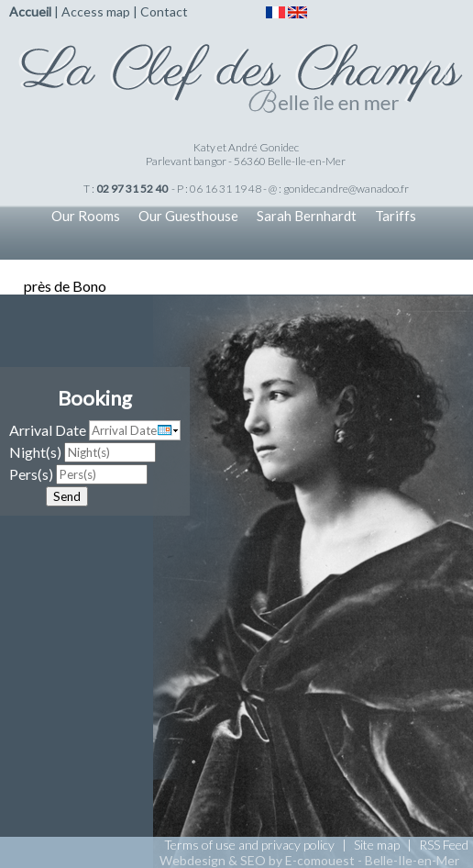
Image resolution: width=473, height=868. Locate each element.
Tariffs (396, 216)
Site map (377, 845)
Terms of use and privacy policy (249, 845)
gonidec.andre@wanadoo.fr (346, 189)
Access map (96, 11)
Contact (164, 11)
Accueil (30, 11)
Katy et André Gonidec (246, 147)
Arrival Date (48, 430)
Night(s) (35, 452)
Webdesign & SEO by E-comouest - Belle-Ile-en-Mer (309, 860)
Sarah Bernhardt (307, 216)
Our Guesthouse (188, 216)
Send (67, 496)
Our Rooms (86, 216)
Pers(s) (31, 474)
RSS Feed (444, 845)
